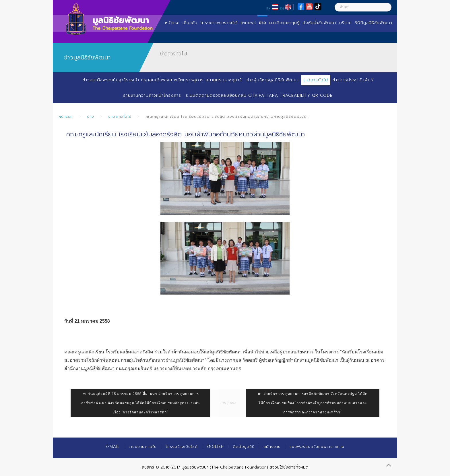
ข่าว (262, 23)
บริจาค (346, 23)
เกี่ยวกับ (190, 23)
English (215, 447)
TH (268, 8)
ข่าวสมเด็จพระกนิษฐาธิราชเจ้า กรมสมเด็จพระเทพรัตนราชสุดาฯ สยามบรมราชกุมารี (162, 80)
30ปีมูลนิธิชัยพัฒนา (374, 23)
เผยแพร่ (248, 23)
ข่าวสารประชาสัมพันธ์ (353, 80)
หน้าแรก (172, 23)
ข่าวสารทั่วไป (316, 80)
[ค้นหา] (363, 7)
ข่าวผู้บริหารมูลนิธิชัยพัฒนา (273, 80)
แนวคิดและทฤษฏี (284, 23)
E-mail (113, 447)
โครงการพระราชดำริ (219, 23)
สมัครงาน (272, 447)
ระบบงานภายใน (143, 447)
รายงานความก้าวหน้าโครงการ (152, 95)
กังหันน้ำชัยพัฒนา (320, 23)
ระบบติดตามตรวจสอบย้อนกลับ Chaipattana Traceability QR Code (259, 95)
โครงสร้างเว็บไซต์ (182, 447)
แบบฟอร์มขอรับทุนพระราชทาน (317, 447)
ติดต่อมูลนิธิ (244, 447)
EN (282, 8)
